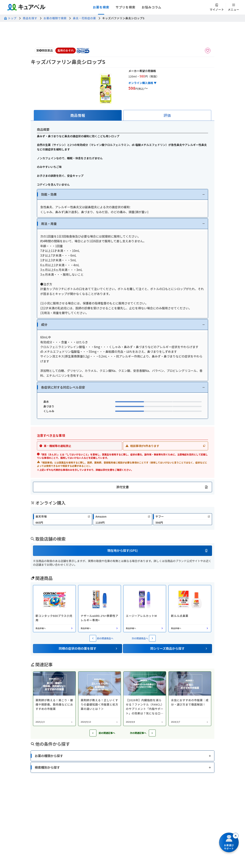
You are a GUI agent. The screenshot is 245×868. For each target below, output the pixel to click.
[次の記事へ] (152, 733)
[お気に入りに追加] (208, 51)
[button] (122, 194)
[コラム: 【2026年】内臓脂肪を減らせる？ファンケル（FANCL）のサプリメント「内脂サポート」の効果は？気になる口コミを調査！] (145, 699)
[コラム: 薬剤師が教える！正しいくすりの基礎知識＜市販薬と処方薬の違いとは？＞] (100, 699)
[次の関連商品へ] (152, 638)
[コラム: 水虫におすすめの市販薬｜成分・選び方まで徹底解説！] (190, 699)
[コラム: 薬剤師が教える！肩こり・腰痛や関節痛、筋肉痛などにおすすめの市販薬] (54, 699)
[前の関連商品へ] (93, 638)
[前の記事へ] (93, 733)
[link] (63, 519)
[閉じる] (236, 836)
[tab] (78, 115)
